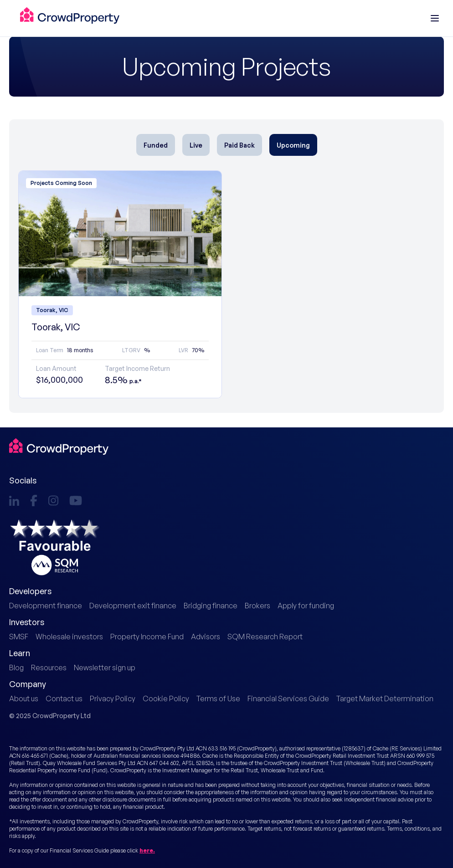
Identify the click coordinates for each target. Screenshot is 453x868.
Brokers (257, 606)
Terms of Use (218, 699)
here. (147, 850)
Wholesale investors (69, 637)
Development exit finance (133, 606)
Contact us (64, 699)
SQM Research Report (265, 637)
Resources (49, 668)
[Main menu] (435, 18)
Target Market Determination (385, 699)
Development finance (46, 606)
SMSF (19, 637)
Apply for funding (306, 606)
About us (24, 699)
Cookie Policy (166, 699)
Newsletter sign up (105, 668)
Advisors (206, 637)
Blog (16, 668)
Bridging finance (211, 606)
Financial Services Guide (288, 699)
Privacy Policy (113, 699)
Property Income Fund (147, 637)
